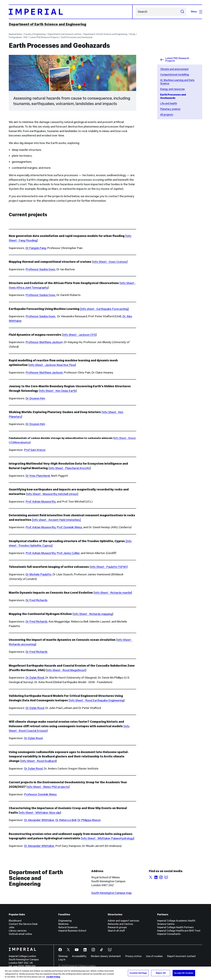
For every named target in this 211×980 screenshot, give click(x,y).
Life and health (169, 103)
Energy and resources (172, 89)
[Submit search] (182, 12)
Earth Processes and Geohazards (77, 37)
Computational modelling (175, 75)
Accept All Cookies (184, 973)
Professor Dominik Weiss (40, 794)
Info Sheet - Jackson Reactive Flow (52, 365)
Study (132, 34)
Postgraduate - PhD (18, 37)
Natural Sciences (68, 927)
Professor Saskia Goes (40, 269)
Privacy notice (133, 956)
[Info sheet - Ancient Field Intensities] (56, 520)
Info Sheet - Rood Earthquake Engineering (97, 700)
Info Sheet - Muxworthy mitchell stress (52, 494)
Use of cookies (154, 956)
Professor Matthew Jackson (44, 372)
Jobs (11, 927)
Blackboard (15, 921)
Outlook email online (20, 934)
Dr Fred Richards (37, 600)
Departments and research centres (65, 34)
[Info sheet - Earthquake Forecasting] (104, 309)
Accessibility (79, 956)
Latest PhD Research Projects (44, 37)
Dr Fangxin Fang (36, 248)
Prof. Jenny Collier (68, 553)
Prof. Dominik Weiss (69, 527)
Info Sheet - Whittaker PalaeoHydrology (108, 838)
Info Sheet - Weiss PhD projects (48, 787)
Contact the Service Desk (23, 924)
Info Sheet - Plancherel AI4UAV (70, 468)
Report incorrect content (181, 956)
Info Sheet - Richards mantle (113, 593)
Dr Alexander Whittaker (39, 820)
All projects (167, 115)
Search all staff (116, 931)
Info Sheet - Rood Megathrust (66, 670)
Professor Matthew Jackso (43, 342)
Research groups (117, 927)
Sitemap (63, 956)
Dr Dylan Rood (35, 678)
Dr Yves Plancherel (38, 476)
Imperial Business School (72, 931)
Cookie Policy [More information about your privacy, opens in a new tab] (53, 977)
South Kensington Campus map (111, 893)
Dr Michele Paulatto (38, 574)
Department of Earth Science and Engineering (47, 24)
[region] (105, 973)
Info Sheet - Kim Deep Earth (58, 391)
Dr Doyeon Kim (35, 398)
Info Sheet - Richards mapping (93, 614)
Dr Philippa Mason (89, 820)
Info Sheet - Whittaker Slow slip (40, 813)
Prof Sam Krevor (35, 450)
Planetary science (170, 109)
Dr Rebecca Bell (66, 820)
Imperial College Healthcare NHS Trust (179, 931)
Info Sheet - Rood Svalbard (38, 761)
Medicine (63, 924)
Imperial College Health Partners (175, 927)
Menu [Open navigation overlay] (197, 12)
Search (136, 12)
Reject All (161, 973)
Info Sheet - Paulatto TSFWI (109, 567)
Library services (18, 931)
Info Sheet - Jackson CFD (79, 335)
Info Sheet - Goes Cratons (110, 262)
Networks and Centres (120, 924)
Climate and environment (174, 69)
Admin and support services (123, 921)
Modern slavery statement (106, 956)
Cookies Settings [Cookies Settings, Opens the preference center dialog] (138, 973)
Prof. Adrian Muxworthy (41, 501)
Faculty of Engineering (35, 34)
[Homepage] (71, 12)
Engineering (65, 921)
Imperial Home (15, 34)
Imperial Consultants (169, 934)
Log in (62, 960)
